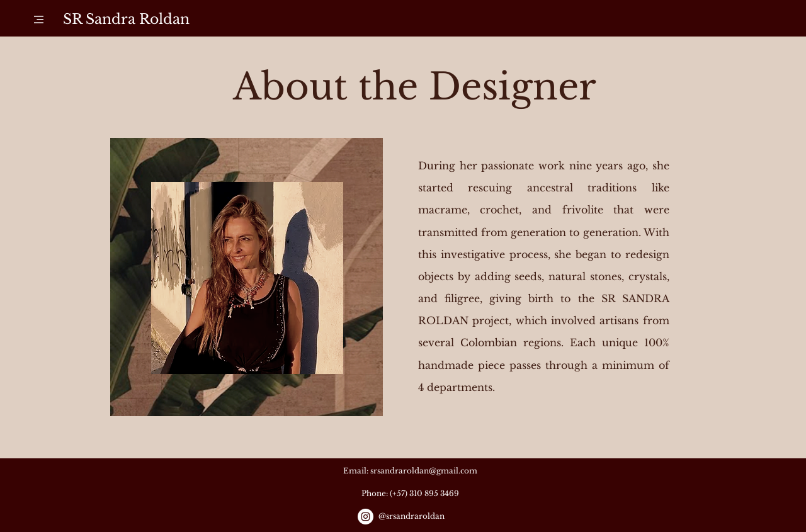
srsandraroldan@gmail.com (424, 471)
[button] (39, 20)
